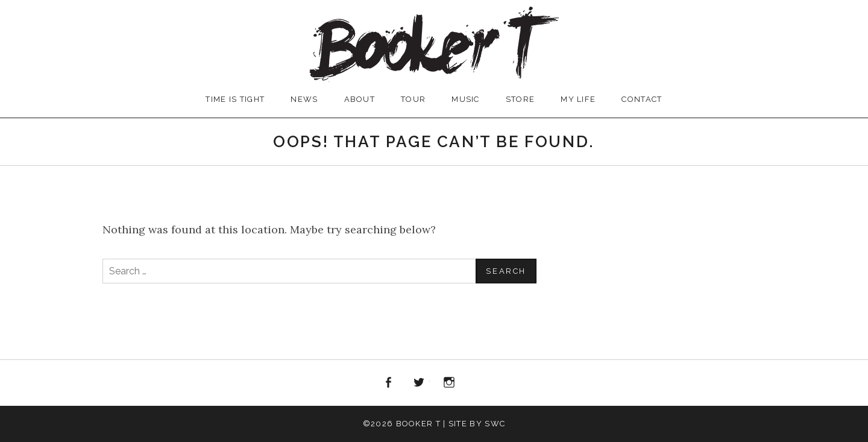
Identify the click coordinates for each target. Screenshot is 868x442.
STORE (520, 99)
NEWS (304, 99)
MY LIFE (578, 99)
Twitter (419, 383)
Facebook (388, 383)
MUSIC (466, 99)
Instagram (450, 383)
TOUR (413, 99)
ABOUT (360, 99)
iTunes (480, 383)
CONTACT (642, 99)
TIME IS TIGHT (235, 99)
